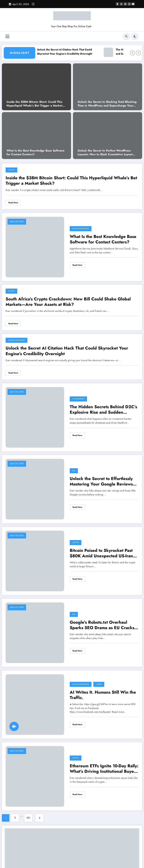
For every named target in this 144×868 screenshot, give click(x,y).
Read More (13, 203)
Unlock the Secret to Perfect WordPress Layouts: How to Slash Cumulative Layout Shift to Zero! (105, 153)
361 (28, 818)
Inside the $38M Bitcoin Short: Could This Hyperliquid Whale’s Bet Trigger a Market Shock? (34, 104)
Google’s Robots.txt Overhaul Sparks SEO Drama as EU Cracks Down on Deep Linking (102, 625)
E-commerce (78, 399)
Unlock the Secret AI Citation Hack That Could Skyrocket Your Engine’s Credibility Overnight (69, 52)
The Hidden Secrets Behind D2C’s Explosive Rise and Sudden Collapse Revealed (103, 410)
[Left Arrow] (132, 53)
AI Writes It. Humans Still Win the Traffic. (103, 695)
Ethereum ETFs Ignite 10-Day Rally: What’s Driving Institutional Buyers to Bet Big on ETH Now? (104, 769)
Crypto (11, 170)
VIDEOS (99, 684)
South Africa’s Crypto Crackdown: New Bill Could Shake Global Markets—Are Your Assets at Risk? (68, 302)
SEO (74, 471)
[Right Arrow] (138, 53)
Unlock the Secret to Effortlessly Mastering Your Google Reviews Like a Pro (101, 481)
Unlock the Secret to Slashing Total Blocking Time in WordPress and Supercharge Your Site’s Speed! (107, 104)
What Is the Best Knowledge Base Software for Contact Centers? (36, 153)
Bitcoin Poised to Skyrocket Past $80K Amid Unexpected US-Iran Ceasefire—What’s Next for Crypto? (101, 553)
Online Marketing (81, 229)
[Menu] (7, 36)
